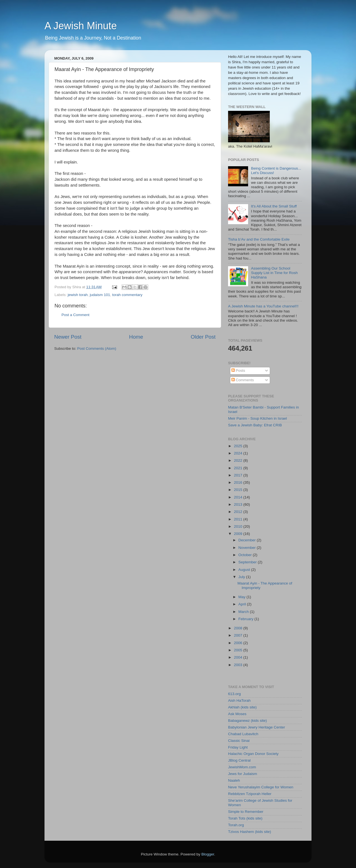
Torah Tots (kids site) (245, 818)
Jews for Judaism (243, 774)
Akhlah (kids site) (242, 707)
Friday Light (238, 747)
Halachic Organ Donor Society (253, 754)
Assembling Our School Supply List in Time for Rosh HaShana (274, 273)
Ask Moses (237, 714)
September (248, 562)
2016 (239, 482)
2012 (239, 512)
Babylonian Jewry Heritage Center (257, 727)
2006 (239, 643)
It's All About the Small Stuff (274, 206)
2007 (239, 635)
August (245, 570)
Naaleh (234, 780)
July (242, 577)
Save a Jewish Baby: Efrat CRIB (255, 425)
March (244, 612)
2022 (239, 460)
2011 (239, 519)
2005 (239, 650)
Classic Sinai (239, 741)
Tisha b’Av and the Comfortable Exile (259, 239)
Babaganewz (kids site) (248, 721)
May (242, 597)
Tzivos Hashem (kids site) (250, 832)
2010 (239, 526)
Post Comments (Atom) (97, 349)
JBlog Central (239, 760)
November (248, 548)
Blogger (208, 854)
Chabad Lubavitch (243, 734)
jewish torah (78, 295)
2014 (239, 497)
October (246, 555)
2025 (239, 446)
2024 (239, 453)
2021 (239, 468)
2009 (239, 534)
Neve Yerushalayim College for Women (261, 787)
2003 (239, 665)
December (248, 540)
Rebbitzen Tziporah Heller (250, 794)
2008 (239, 628)
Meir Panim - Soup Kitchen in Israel (258, 418)
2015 (239, 490)
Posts (238, 371)
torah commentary (127, 295)
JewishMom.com (242, 767)
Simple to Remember (246, 812)
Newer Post (68, 337)
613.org (234, 694)
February (246, 619)
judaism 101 (100, 295)
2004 (239, 657)
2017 (239, 475)
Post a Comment (76, 315)
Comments (243, 380)
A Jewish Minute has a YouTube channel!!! (263, 306)
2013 (239, 504)
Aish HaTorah (239, 700)
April (243, 604)
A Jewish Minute (81, 26)
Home (136, 337)
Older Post (203, 337)
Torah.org (236, 825)
